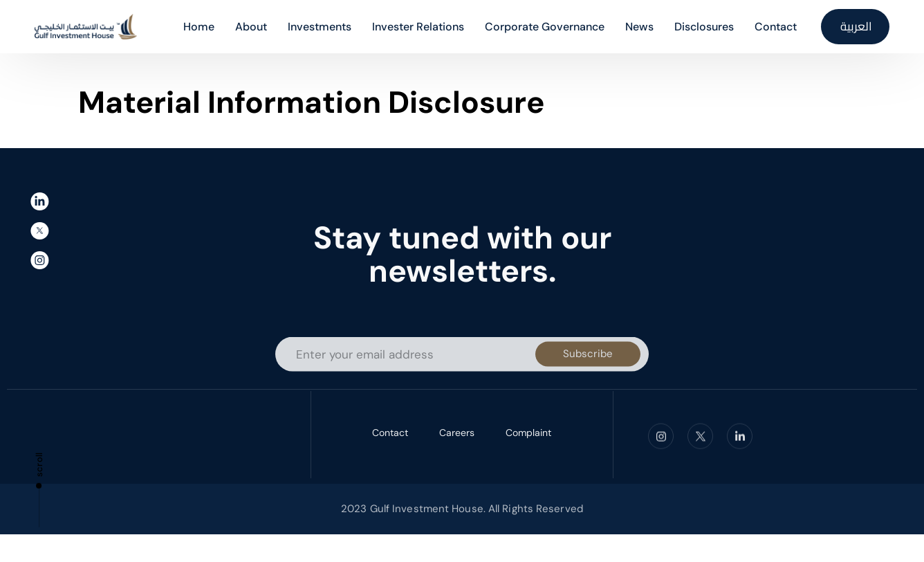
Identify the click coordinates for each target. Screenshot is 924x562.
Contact (390, 435)
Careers (457, 435)
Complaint (528, 435)
